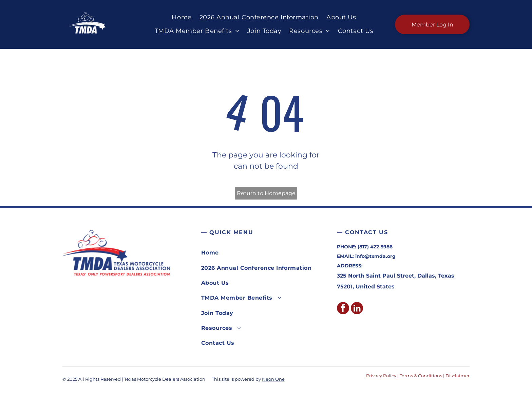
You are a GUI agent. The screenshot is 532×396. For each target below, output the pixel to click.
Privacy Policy (381, 376)
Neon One (273, 379)
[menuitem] (180, 18)
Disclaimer (458, 376)
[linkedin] (357, 309)
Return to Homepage (266, 193)
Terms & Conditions (421, 376)
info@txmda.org (375, 256)
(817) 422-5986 (375, 247)
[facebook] (343, 309)
